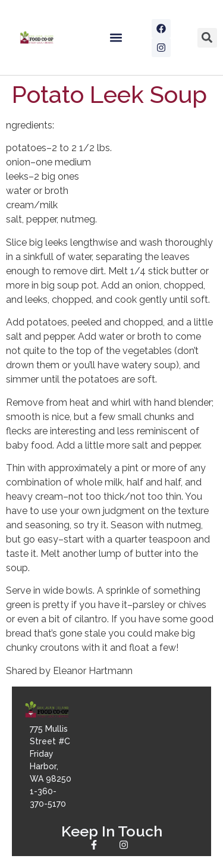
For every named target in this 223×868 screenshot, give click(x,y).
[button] (116, 38)
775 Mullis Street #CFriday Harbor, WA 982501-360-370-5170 (51, 766)
